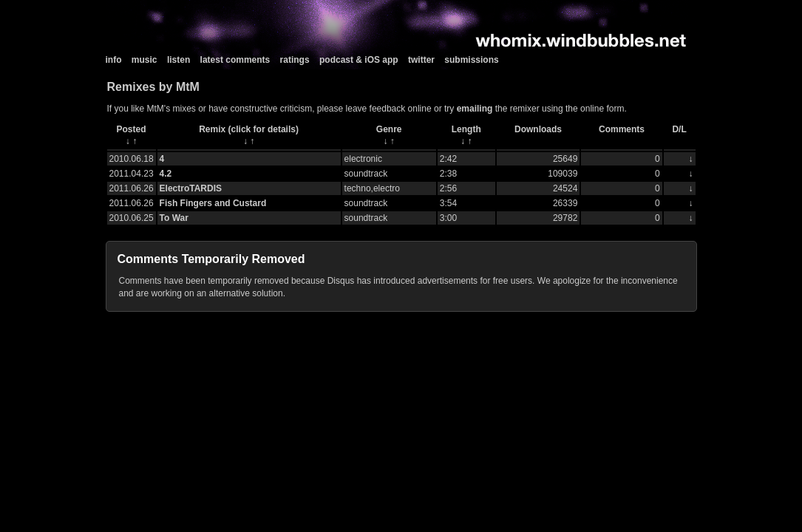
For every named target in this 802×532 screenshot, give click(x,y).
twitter (421, 60)
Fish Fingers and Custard (213, 203)
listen (179, 60)
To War (174, 218)
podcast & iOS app (359, 60)
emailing (475, 109)
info (114, 60)
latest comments (235, 60)
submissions (471, 60)
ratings (295, 60)
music (145, 60)
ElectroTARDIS (191, 188)
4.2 (166, 174)
